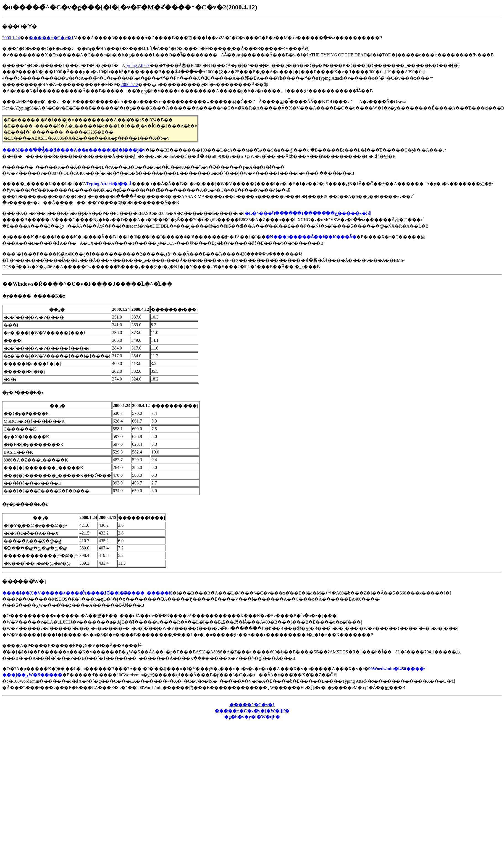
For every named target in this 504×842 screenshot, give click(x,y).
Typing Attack (137, 65)
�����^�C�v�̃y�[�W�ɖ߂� (252, 711)
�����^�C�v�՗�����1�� (252, 705)
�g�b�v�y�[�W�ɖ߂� (252, 717)
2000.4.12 (129, 84)
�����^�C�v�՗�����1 (51, 38)
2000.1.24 (11, 38)
